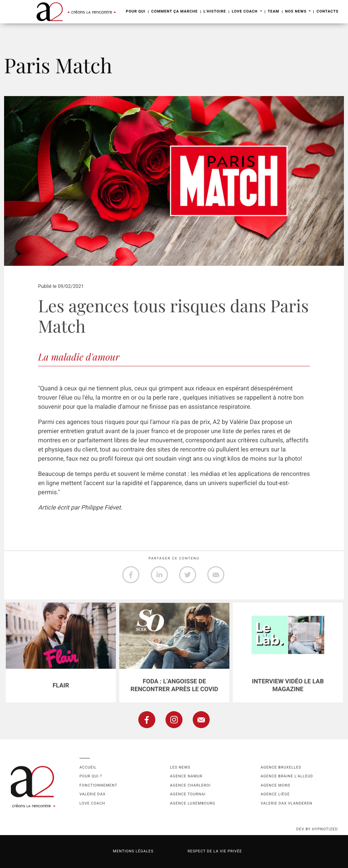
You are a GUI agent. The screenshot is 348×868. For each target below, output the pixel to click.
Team (274, 11)
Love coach (92, 803)
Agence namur (186, 776)
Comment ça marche (175, 11)
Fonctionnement (99, 785)
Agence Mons (275, 785)
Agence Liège (275, 794)
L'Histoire (215, 11)
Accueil (88, 767)
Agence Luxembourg (193, 803)
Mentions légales (133, 851)
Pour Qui (136, 11)
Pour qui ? (91, 776)
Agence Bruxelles (281, 767)
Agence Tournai (188, 794)
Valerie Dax (93, 794)
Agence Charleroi (190, 785)
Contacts (327, 11)
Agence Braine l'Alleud (287, 776)
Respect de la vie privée (215, 851)
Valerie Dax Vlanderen (286, 803)
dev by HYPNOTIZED (317, 829)
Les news (180, 767)
